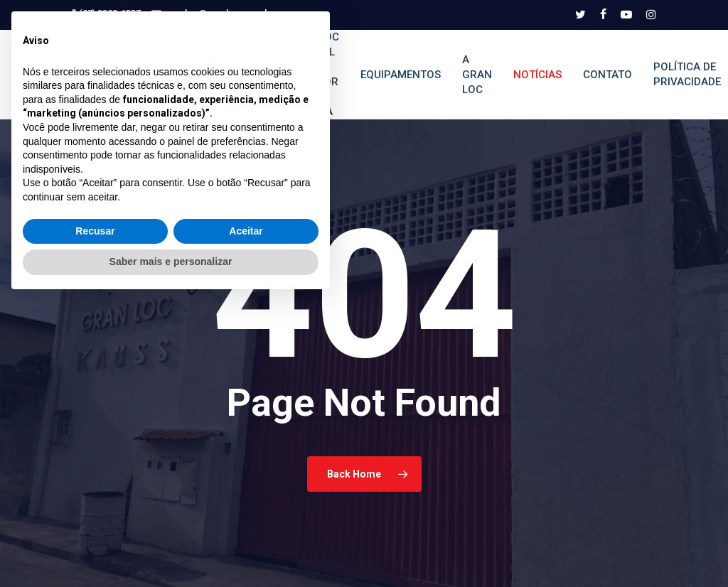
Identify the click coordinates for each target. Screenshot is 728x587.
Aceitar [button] (246, 517)
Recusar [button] (95, 517)
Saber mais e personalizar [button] (171, 548)
